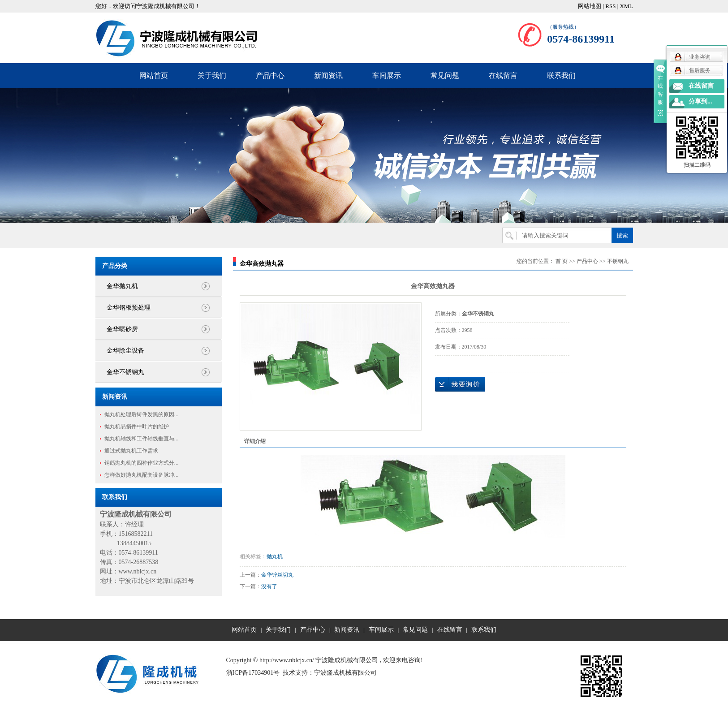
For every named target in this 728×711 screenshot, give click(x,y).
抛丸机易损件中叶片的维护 (137, 427)
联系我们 (561, 75)
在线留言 (503, 75)
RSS (610, 6)
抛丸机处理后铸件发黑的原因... (142, 414)
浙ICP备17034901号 (253, 673)
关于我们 (212, 75)
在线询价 (460, 384)
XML (627, 6)
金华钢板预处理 (129, 308)
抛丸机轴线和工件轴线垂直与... (142, 439)
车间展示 (387, 75)
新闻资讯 (328, 75)
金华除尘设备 (125, 351)
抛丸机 (275, 556)
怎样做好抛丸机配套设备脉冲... (142, 475)
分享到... (700, 101)
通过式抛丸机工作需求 (131, 451)
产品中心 (270, 75)
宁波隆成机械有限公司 (345, 673)
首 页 (562, 261)
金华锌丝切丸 (277, 575)
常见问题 (445, 75)
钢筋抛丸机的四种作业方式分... (142, 463)
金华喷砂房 (122, 329)
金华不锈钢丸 (125, 372)
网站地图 (590, 6)
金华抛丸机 (122, 286)
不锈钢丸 (618, 261)
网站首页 (154, 75)
